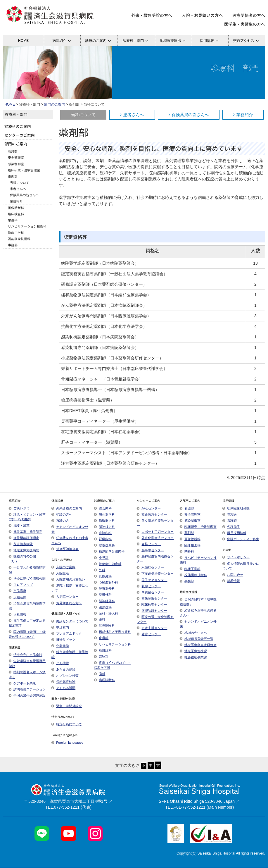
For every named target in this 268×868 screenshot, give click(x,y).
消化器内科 (104, 514)
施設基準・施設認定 (26, 532)
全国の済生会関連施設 (27, 695)
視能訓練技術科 (19, 239)
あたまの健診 (63, 669)
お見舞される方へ (67, 603)
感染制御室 (16, 164)
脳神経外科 (104, 601)
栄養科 (13, 220)
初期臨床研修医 (236, 508)
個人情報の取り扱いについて (241, 566)
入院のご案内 (63, 567)
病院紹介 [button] (62, 41)
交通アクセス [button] (247, 41)
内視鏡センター (150, 592)
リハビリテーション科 (113, 644)
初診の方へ (62, 514)
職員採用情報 (234, 533)
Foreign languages (67, 743)
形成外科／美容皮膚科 (113, 632)
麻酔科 (101, 657)
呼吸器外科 (104, 588)
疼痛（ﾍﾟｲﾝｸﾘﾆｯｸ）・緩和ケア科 (112, 665)
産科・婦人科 (106, 613)
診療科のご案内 (18, 126)
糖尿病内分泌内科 (109, 551)
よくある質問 (63, 688)
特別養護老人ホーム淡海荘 (27, 675)
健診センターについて (70, 621)
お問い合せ (233, 575)
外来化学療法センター (155, 538)
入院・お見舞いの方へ (202, 15)
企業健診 (60, 646)
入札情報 (18, 614)
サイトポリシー (236, 557)
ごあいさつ (19, 508)
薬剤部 (13, 176)
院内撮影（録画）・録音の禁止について (27, 634)
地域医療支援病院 (24, 550)
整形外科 (103, 595)
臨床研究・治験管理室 (24, 170)
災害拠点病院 (21, 544)
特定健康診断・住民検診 (70, 654)
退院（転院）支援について (70, 588)
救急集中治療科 (108, 564)
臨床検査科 (16, 214)
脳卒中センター (150, 550)
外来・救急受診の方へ (152, 15)
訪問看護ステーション (27, 689)
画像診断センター (152, 598)
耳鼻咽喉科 (104, 626)
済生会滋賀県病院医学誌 (27, 606)
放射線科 (103, 650)
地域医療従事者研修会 (198, 645)
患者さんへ (132, 115)
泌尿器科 (103, 607)
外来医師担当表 (65, 549)
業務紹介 (243, 115)
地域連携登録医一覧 (197, 639)
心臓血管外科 (106, 582)
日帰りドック (63, 640)
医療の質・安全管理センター (155, 619)
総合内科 (103, 508)
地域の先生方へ (193, 633)
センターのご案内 (20, 135)
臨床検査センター (152, 604)
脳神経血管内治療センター (155, 559)
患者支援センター (152, 628)
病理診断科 (104, 680)
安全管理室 (16, 157)
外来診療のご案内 (67, 508)
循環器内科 (104, 521)
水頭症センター (150, 567)
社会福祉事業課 (193, 657)
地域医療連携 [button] (173, 41)
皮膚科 (101, 638)
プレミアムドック (67, 633)
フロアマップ (21, 585)
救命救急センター (152, 514)
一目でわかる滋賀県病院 (27, 570)
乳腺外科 (103, 576)
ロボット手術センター (155, 532)
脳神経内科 (104, 527)
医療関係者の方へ (249, 15)
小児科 (101, 558)
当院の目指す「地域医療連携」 (198, 602)
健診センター (149, 634)
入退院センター (65, 597)
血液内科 (103, 533)
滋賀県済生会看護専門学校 (27, 663)
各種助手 (231, 527)
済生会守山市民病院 (26, 655)
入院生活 (60, 573)
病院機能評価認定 (24, 538)
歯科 (100, 674)
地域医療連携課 (193, 651)
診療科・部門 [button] (136, 41)
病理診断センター (152, 611)
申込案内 (60, 627)
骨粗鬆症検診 (63, 682)
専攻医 (230, 514)
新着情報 (231, 581)
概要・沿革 (19, 526)
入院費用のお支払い (68, 579)
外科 (100, 570)
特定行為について (67, 724)
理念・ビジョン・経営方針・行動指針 (27, 517)
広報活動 (20, 597)
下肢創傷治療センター (155, 573)
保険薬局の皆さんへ (189, 115)
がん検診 (60, 663)
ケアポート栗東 (22, 683)
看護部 (13, 151)
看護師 (230, 521)
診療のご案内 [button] (99, 41)
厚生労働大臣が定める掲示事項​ (27, 623)
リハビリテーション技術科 (27, 226)
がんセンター (149, 508)
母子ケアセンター (152, 580)
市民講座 (18, 591)
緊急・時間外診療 (67, 706)
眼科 (100, 619)
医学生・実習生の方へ (245, 24)
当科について (83, 115)
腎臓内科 (103, 539)
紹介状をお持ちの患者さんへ (70, 540)
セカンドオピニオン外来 (70, 529)
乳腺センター (149, 586)
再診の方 (60, 521)
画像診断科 (16, 208)
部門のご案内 (55, 104)
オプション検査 (65, 676)
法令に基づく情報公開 (27, 578)
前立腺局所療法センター (155, 523)
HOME (23, 41)
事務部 (13, 245)
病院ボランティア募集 (241, 539)
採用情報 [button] (210, 41)
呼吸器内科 (104, 545)
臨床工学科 (16, 232)
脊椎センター (149, 544)
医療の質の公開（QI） (22, 559)
